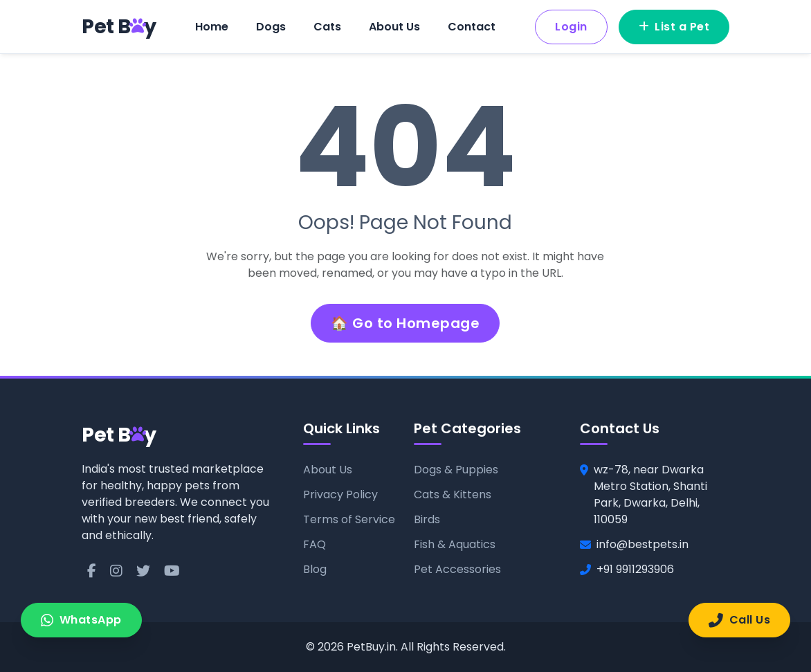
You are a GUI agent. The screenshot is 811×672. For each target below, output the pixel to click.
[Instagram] (116, 571)
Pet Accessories (457, 569)
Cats (327, 27)
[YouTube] (172, 571)
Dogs (271, 27)
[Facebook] (92, 571)
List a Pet (674, 27)
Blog (315, 569)
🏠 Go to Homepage (405, 323)
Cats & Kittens (453, 494)
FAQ (315, 544)
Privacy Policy (340, 494)
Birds (427, 519)
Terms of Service (349, 519)
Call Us (739, 620)
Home (212, 27)
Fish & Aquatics (455, 544)
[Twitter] (143, 571)
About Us (394, 27)
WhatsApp (81, 620)
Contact (472, 27)
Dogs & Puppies (456, 470)
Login (571, 27)
